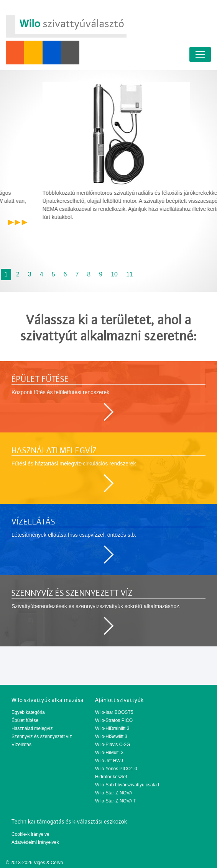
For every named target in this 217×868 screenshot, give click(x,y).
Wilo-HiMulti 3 (109, 753)
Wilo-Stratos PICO (114, 720)
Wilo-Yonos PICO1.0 (116, 769)
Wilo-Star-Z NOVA (114, 793)
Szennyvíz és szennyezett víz (42, 736)
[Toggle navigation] (200, 54)
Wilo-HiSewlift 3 (111, 736)
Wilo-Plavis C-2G (113, 745)
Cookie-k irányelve (30, 834)
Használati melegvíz (32, 728)
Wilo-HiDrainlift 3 (112, 728)
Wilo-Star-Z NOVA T (116, 801)
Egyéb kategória (28, 712)
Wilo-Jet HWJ (109, 761)
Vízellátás (21, 745)
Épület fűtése (25, 720)
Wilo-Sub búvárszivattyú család (127, 785)
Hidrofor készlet (111, 777)
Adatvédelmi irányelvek (35, 842)
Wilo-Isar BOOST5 (114, 712)
